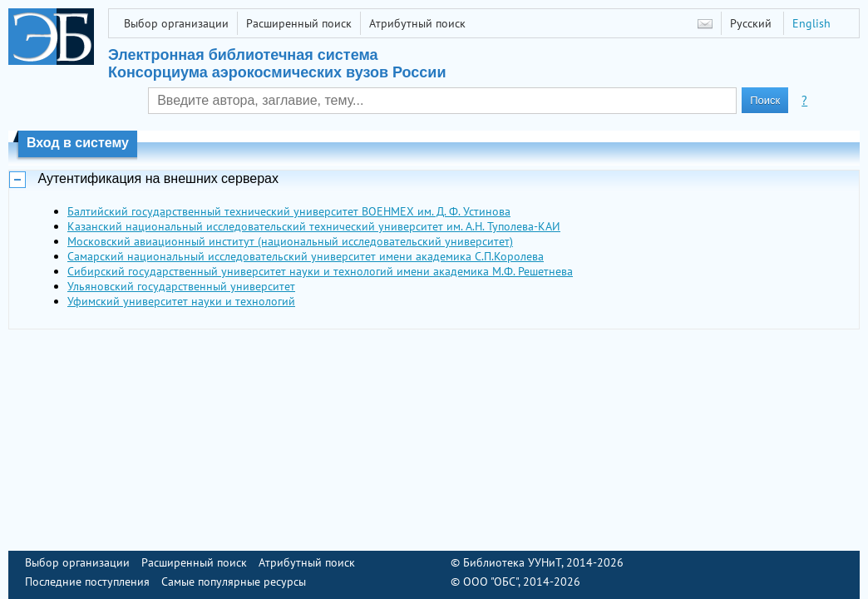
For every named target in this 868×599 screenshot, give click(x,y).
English (811, 23)
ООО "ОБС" (491, 582)
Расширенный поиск (299, 23)
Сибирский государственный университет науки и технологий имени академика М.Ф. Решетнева (320, 271)
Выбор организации (176, 23)
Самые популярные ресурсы (234, 582)
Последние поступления (87, 582)
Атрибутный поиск (417, 23)
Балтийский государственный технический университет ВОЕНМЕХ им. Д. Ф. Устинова (289, 211)
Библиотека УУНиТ (512, 562)
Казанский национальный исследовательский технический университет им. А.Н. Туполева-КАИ (314, 226)
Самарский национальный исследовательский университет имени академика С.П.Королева (306, 256)
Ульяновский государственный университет (181, 286)
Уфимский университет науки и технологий (181, 301)
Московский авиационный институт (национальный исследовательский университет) (290, 241)
